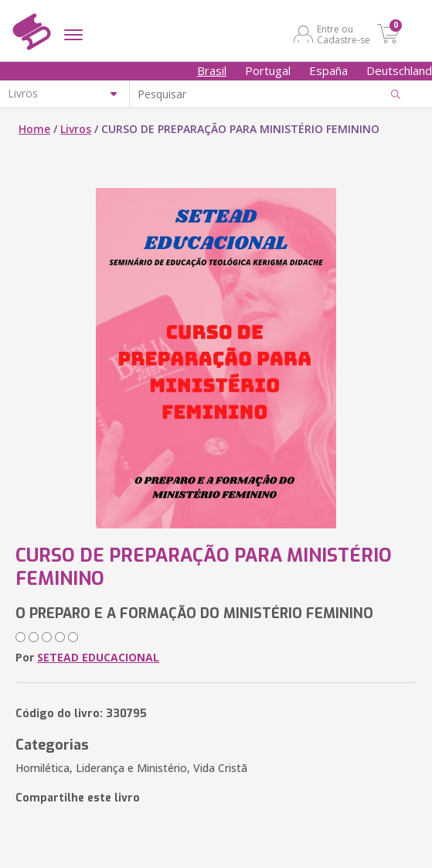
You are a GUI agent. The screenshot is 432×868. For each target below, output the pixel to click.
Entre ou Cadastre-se (344, 34)
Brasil (212, 70)
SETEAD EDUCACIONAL (98, 657)
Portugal (268, 70)
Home (34, 129)
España (328, 70)
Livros (76, 129)
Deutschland (399, 70)
